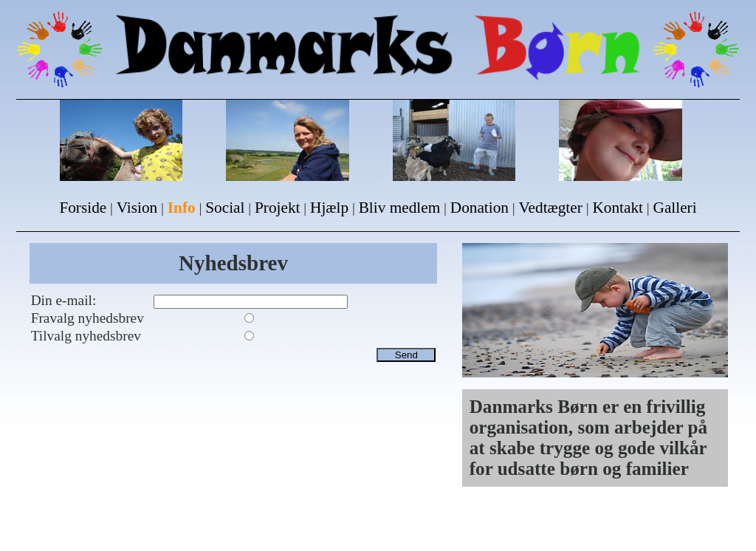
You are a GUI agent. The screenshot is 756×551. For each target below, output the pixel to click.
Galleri (675, 208)
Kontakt (618, 208)
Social (225, 208)
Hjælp (329, 208)
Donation (480, 208)
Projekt (277, 208)
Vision (137, 208)
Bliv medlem (400, 208)
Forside (83, 208)
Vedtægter (551, 208)
